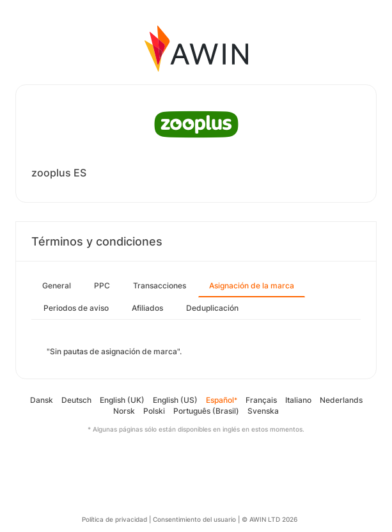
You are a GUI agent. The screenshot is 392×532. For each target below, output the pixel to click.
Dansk (42, 400)
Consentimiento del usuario (194, 519)
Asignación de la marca (252, 286)
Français (261, 400)
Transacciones (160, 286)
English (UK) (122, 400)
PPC (102, 286)
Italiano (298, 400)
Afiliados (147, 308)
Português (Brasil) (206, 411)
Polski (154, 411)
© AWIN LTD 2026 (270, 519)
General (57, 286)
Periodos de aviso (76, 308)
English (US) (175, 400)
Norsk (124, 411)
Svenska (263, 411)
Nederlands (341, 400)
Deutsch (76, 400)
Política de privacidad (114, 519)
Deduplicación (212, 308)
